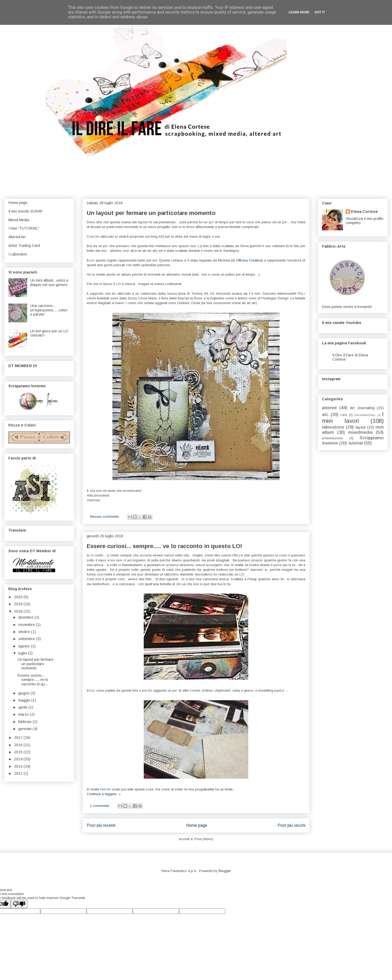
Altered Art (17, 237)
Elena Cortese (364, 212)
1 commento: (101, 806)
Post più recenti (101, 825)
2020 (19, 597)
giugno (24, 693)
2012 (19, 773)
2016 (19, 745)
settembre (27, 639)
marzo (24, 714)
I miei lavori (353, 418)
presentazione (332, 438)
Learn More (299, 12)
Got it (320, 12)
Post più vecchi (291, 825)
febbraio (25, 722)
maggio (25, 700)
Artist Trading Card (24, 246)
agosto (25, 646)
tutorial (356, 443)
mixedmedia (360, 432)
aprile (23, 707)
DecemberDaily (365, 415)
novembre (27, 625)
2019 (19, 604)
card (344, 415)
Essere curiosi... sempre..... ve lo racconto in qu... (33, 680)
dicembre (26, 617)
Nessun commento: (105, 517)
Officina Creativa (249, 260)
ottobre (25, 632)
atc (325, 415)
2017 (19, 738)
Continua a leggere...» (104, 794)
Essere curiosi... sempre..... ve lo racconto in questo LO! (164, 546)
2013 (19, 766)
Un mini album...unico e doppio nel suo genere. (49, 283)
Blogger (224, 871)
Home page (197, 825)
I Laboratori (18, 254)
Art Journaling (362, 408)
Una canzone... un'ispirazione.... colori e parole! (49, 310)
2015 (19, 752)
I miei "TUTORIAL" (24, 228)
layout (361, 427)
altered (329, 408)
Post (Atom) (204, 839)
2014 (19, 759)
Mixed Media (19, 220)
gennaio (25, 729)
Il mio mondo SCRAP (25, 211)
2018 (19, 611)
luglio (23, 653)
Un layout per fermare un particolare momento (151, 213)
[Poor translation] (19, 904)
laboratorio (333, 427)
